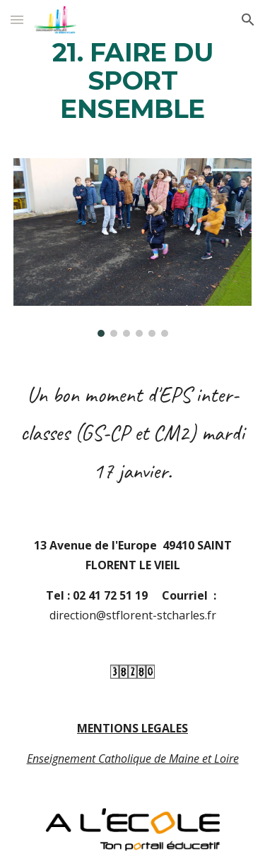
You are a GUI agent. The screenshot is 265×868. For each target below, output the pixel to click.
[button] (17, 19)
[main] (133, 81)
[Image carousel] (133, 248)
